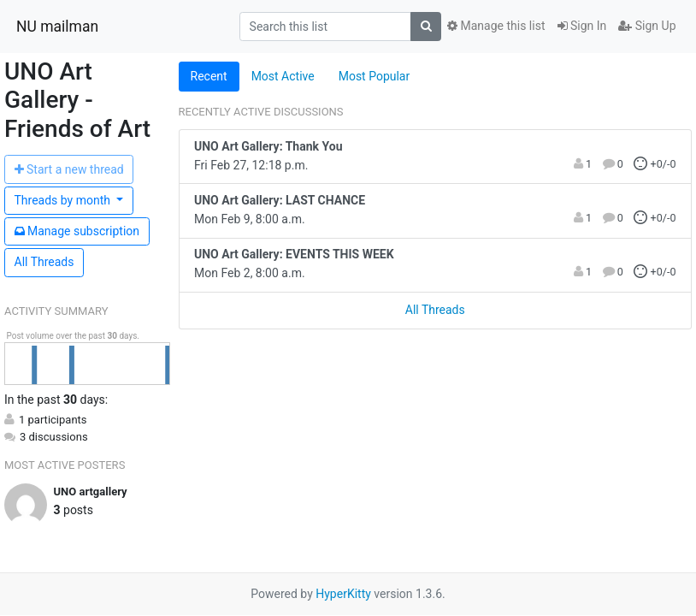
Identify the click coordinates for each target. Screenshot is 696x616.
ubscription (77, 231)
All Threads (44, 262)
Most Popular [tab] (375, 76)
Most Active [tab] (283, 76)
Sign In (582, 26)
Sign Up (647, 26)
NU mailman (57, 27)
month (64, 200)
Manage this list (496, 26)
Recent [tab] (209, 76)
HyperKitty (343, 594)
